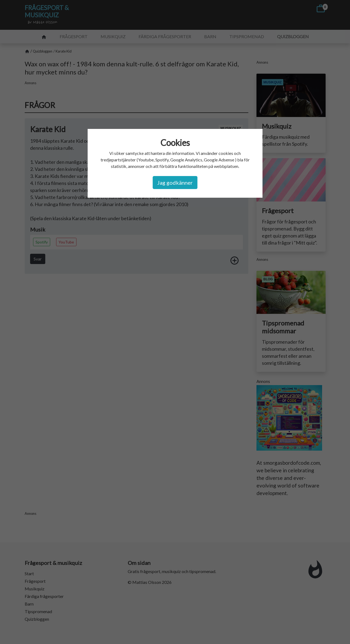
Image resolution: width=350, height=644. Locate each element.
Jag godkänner (175, 183)
